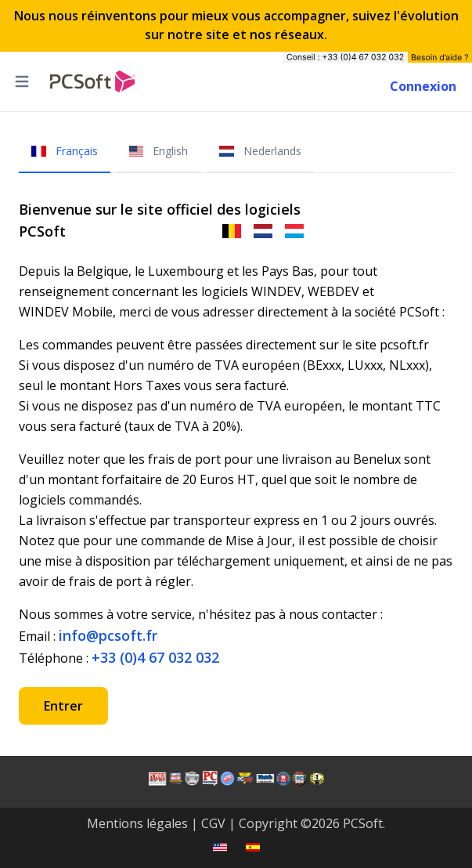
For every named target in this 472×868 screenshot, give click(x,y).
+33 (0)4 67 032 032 (155, 657)
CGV (213, 823)
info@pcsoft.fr (108, 635)
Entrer (63, 706)
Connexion (423, 86)
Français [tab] (65, 151)
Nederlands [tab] (260, 151)
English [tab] (159, 151)
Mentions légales (137, 823)
